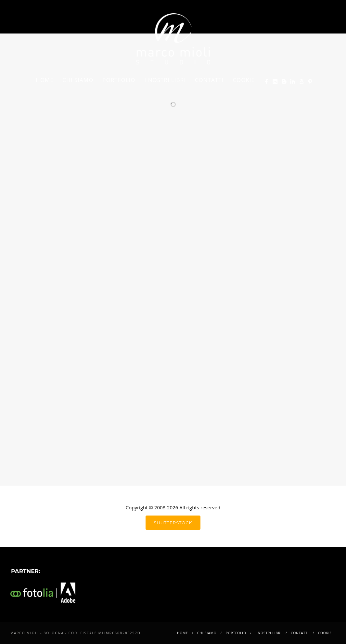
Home (45, 80)
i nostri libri (165, 80)
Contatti (209, 80)
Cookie (244, 80)
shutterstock (173, 523)
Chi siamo (78, 80)
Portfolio (119, 80)
